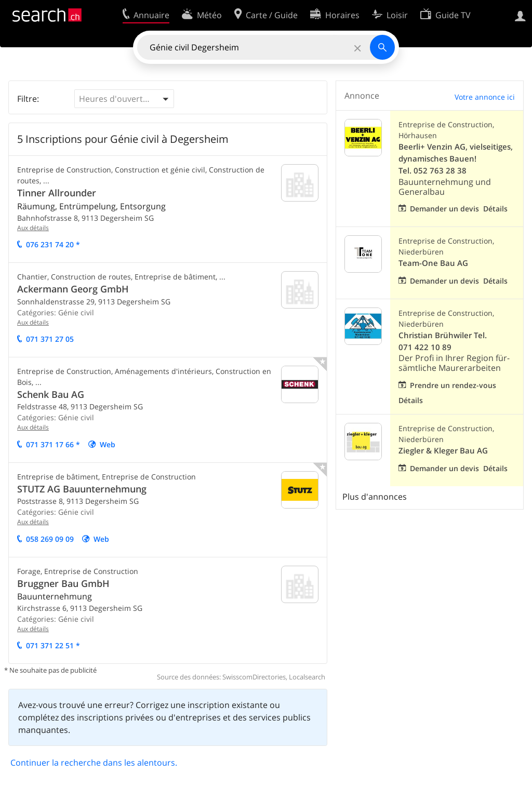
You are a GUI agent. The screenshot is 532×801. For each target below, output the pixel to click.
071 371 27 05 (50, 339)
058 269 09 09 (50, 539)
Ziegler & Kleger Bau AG (443, 451)
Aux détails (33, 228)
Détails (495, 209)
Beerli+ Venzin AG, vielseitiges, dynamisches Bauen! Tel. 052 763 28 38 (456, 159)
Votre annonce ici (485, 97)
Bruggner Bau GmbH (63, 583)
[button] (124, 99)
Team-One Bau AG (433, 263)
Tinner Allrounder (57, 193)
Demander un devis (444, 209)
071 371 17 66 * (53, 444)
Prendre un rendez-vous (453, 385)
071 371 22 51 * (53, 645)
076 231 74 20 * (53, 244)
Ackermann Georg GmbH (73, 289)
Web (108, 444)
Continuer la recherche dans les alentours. (94, 763)
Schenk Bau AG (51, 394)
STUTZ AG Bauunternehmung (82, 489)
